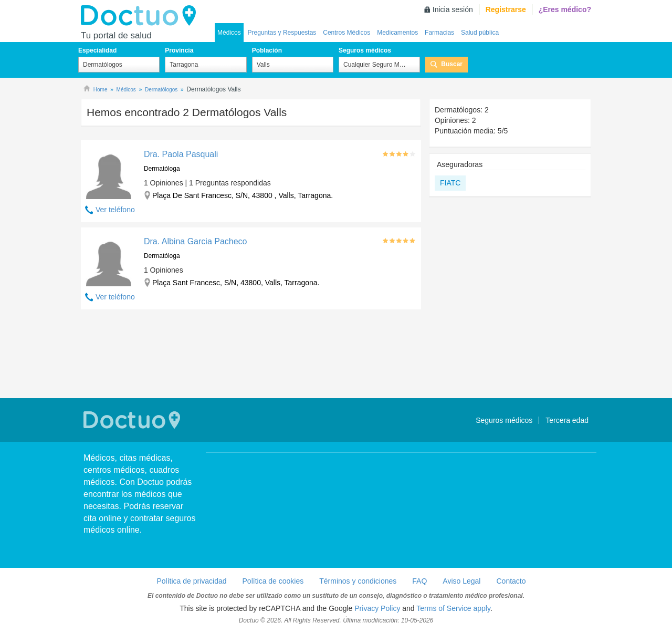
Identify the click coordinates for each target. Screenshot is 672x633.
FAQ (419, 581)
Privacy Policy (377, 608)
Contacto (511, 581)
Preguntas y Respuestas (282, 33)
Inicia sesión (453, 9)
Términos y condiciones (358, 581)
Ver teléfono (115, 210)
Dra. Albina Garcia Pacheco (196, 241)
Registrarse (506, 9)
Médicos (229, 33)
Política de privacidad (191, 581)
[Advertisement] (251, 355)
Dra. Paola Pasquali (181, 154)
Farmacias (439, 33)
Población (267, 50)
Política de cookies (273, 581)
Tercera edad (567, 420)
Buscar (452, 64)
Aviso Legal (461, 581)
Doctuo (141, 16)
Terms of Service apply (453, 608)
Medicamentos (397, 33)
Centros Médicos (346, 33)
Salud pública (480, 33)
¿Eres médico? (565, 9)
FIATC (450, 183)
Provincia (179, 50)
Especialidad (97, 50)
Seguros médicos (365, 50)
